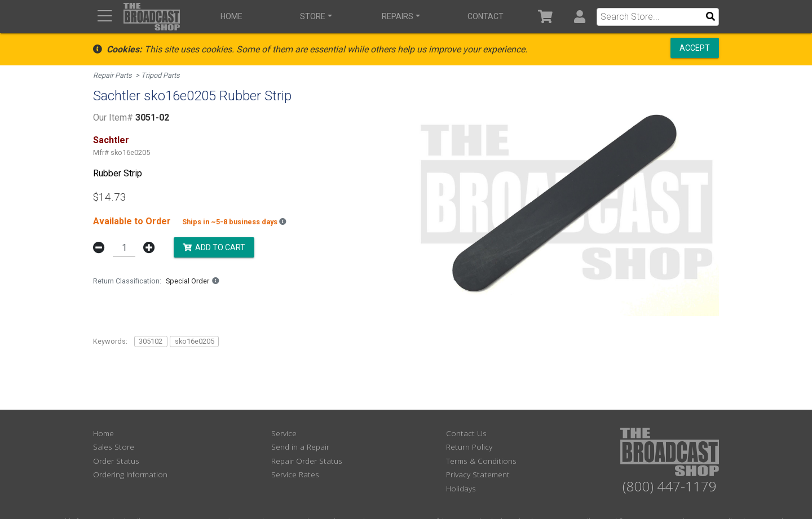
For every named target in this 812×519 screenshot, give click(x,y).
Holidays (461, 488)
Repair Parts (112, 75)
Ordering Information (130, 474)
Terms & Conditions (481, 461)
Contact (486, 16)
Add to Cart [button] (214, 247)
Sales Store (114, 447)
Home (231, 16)
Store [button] (313, 16)
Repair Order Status (307, 461)
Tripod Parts (160, 75)
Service (284, 433)
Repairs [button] (398, 16)
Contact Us (466, 433)
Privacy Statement (478, 474)
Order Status (116, 461)
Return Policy (469, 447)
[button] (579, 17)
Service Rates (295, 474)
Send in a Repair (300, 447)
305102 (151, 341)
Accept (695, 48)
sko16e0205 (195, 341)
